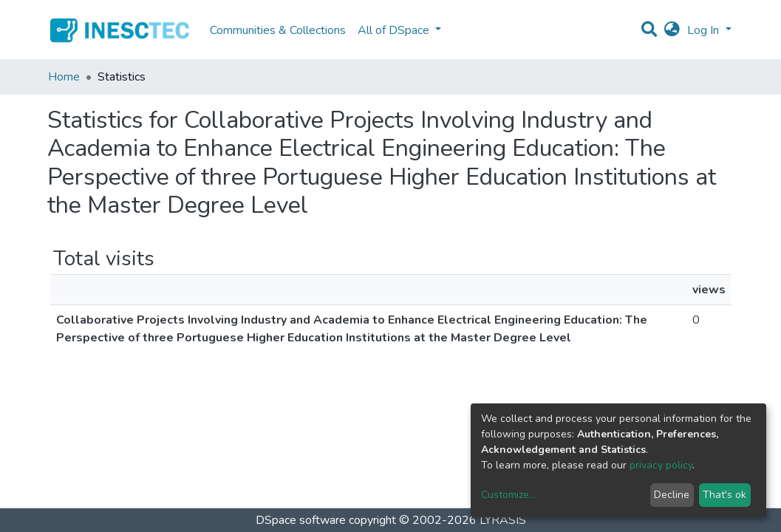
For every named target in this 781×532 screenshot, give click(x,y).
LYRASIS (503, 520)
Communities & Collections (278, 30)
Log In (705, 30)
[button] (672, 30)
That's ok (724, 495)
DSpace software (301, 520)
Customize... (508, 495)
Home (64, 77)
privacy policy (661, 465)
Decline (672, 495)
